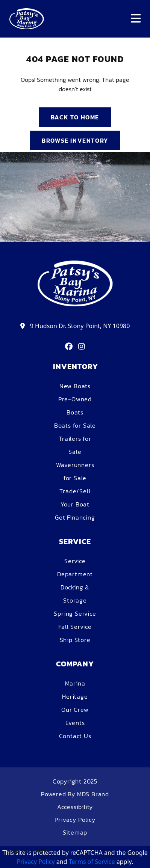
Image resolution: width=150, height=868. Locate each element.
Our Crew (75, 710)
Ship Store (75, 640)
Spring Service (75, 613)
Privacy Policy (75, 820)
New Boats (75, 386)
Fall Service (75, 627)
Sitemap (75, 832)
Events (75, 723)
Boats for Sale (75, 425)
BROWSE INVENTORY (75, 140)
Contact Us (75, 736)
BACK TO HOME (75, 117)
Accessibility (75, 807)
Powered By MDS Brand (75, 794)
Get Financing (75, 517)
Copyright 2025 (75, 781)
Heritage (75, 696)
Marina (75, 683)
